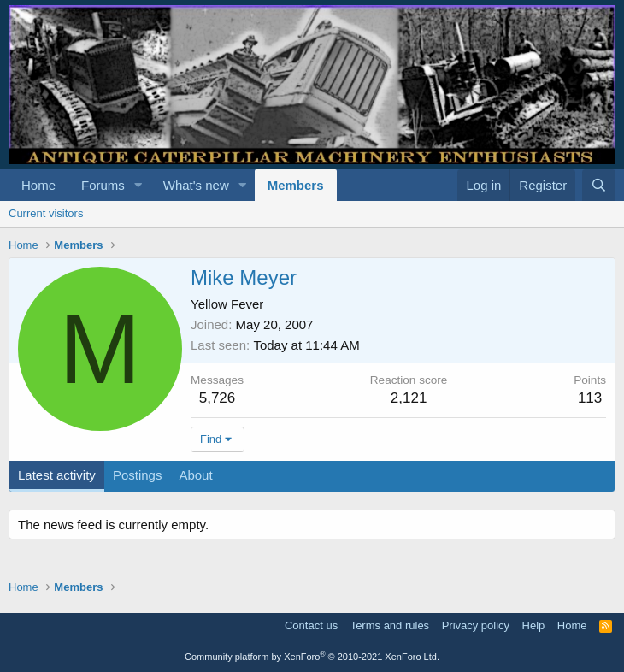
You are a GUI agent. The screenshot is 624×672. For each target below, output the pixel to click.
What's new (196, 185)
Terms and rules (390, 625)
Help (534, 625)
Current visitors (46, 213)
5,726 (218, 398)
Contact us (311, 625)
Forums (103, 185)
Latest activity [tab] (57, 475)
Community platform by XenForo (312, 657)
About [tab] (195, 475)
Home (38, 185)
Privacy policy (476, 625)
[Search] (599, 185)
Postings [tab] (138, 475)
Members (296, 185)
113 (590, 398)
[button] (138, 185)
